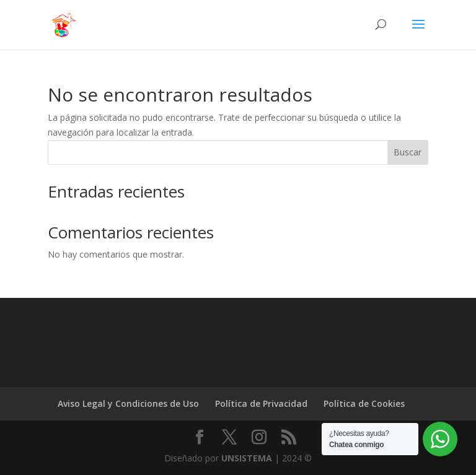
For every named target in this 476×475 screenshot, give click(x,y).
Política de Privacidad (261, 403)
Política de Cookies (364, 403)
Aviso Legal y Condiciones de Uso (128, 403)
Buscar (408, 152)
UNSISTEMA (247, 458)
